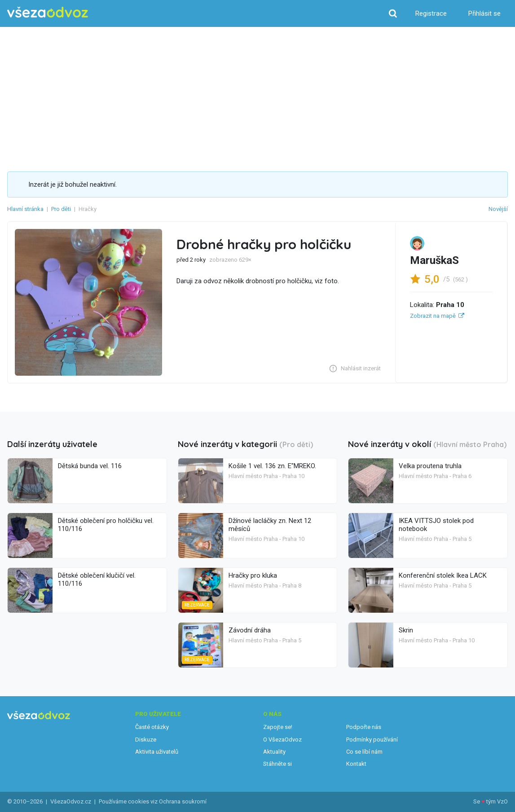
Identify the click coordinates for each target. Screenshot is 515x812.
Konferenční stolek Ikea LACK (443, 575)
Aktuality (274, 752)
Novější (498, 209)
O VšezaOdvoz (282, 740)
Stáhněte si (277, 764)
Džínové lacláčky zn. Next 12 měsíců (270, 525)
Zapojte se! (278, 727)
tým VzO (497, 801)
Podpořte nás (364, 727)
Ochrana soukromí (183, 801)
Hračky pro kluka (253, 575)
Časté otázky (152, 727)
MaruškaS (434, 260)
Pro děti (61, 209)
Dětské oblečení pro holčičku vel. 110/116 (106, 525)
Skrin (406, 630)
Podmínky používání (372, 740)
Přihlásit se (484, 13)
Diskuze (146, 740)
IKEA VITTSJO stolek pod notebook (436, 525)
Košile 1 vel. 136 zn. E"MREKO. (272, 466)
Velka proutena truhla (430, 466)
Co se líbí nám (364, 752)
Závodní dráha (250, 630)
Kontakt (356, 764)
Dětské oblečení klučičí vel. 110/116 (97, 579)
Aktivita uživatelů (157, 752)
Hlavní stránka (25, 209)
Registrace (431, 13)
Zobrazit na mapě (433, 316)
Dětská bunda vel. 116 (90, 466)
